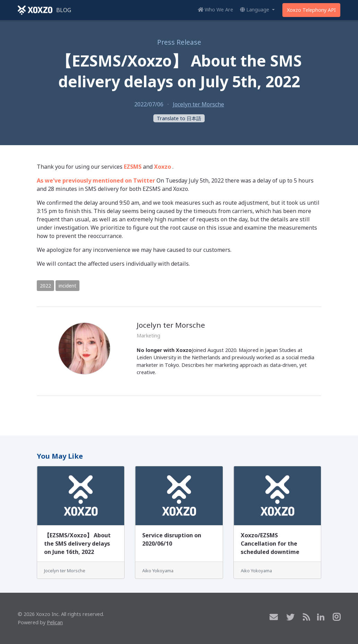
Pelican (55, 622)
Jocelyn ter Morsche (198, 104)
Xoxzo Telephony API (311, 10)
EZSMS (133, 167)
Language (255, 10)
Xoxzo (163, 167)
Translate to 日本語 (179, 118)
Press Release (179, 42)
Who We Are (215, 10)
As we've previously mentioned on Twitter (96, 180)
